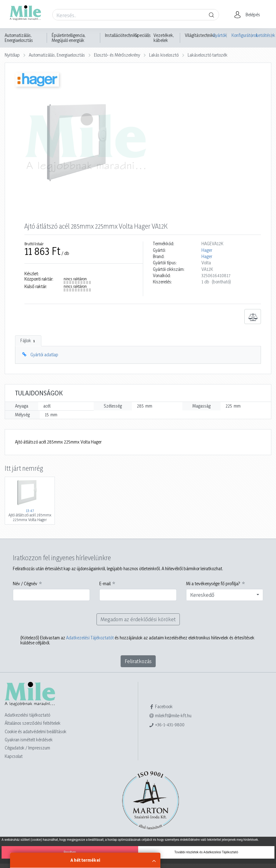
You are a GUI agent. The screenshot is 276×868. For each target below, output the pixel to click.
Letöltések (264, 35)
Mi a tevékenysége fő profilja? (213, 584)
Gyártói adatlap (44, 355)
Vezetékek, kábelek (164, 38)
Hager (207, 250)
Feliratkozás (138, 661)
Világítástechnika (200, 35)
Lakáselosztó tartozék (208, 55)
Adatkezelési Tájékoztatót (90, 638)
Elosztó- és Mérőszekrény (117, 55)
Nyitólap (12, 55)
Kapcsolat (14, 756)
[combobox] (225, 595)
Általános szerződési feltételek (33, 723)
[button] (249, 15)
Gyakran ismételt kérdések (29, 740)
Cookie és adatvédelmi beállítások (36, 731)
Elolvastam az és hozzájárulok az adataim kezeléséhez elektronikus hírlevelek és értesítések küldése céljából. (137, 640)
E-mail (105, 584)
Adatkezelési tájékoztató (27, 715)
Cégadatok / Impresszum (27, 748)
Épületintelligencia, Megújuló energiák (69, 38)
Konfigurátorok (242, 35)
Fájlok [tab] (28, 341)
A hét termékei (85, 860)
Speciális (143, 35)
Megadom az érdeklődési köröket (138, 619)
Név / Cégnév (25, 584)
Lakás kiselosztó (164, 55)
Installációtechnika (122, 35)
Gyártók (220, 35)
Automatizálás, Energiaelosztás (19, 38)
